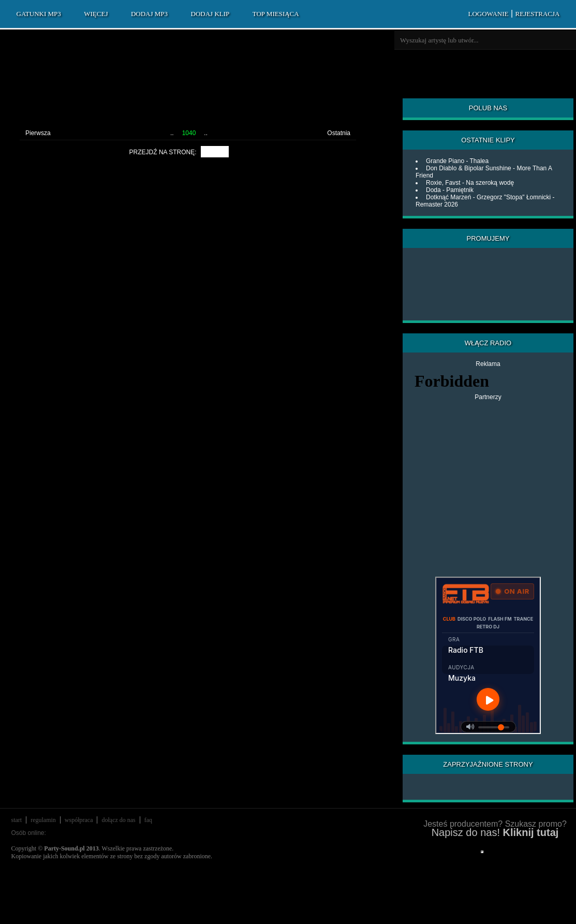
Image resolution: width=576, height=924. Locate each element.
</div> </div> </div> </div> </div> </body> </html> (482, 852)
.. (172, 133)
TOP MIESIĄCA (276, 14)
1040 (189, 133)
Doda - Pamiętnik (450, 190)
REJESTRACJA (538, 14)
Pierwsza (38, 133)
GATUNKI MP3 (39, 14)
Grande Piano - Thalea (457, 161)
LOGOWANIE (488, 14)
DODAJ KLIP (210, 14)
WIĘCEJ (96, 14)
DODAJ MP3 (149, 14)
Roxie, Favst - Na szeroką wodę (470, 183)
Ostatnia (339, 133)
